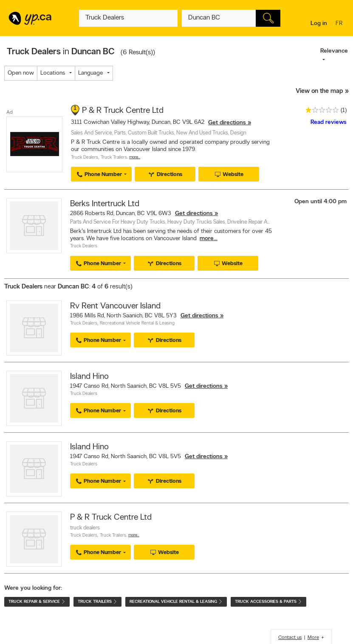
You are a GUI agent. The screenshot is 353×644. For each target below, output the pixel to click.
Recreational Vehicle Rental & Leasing (137, 323)
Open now (21, 73)
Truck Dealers (85, 158)
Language (90, 73)
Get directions (227, 123)
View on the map (319, 91)
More (313, 638)
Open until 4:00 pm (321, 202)
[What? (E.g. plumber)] (128, 18)
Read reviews (329, 122)
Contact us (290, 638)
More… (135, 157)
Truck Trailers (114, 158)
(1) (344, 111)
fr (340, 24)
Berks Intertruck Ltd (105, 204)
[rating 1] (320, 112)
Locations (53, 73)
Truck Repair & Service (37, 602)
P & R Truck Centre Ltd (123, 111)
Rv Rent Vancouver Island (115, 306)
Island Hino (89, 377)
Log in (319, 24)
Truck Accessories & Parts (268, 602)
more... (209, 239)
